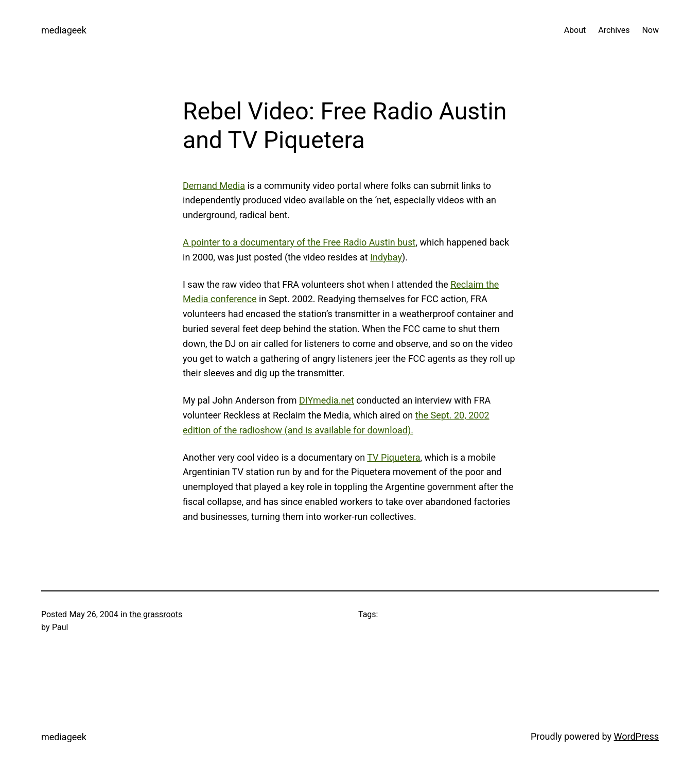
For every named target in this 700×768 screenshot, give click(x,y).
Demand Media (214, 186)
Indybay (386, 257)
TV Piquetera (393, 457)
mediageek (64, 30)
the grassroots (156, 614)
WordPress (636, 736)
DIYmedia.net (327, 400)
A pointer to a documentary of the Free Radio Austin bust (299, 242)
